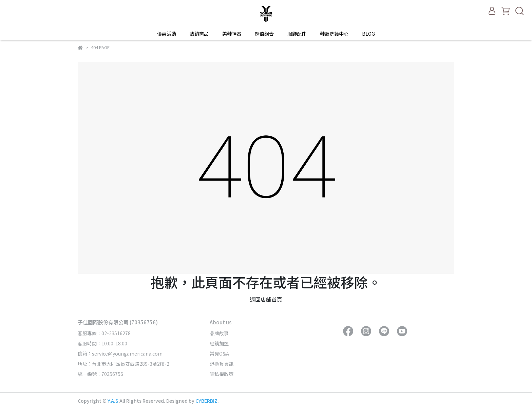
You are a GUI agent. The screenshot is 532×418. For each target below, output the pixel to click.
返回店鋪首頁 (266, 299)
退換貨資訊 (222, 364)
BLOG (368, 34)
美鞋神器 (232, 34)
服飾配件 (297, 34)
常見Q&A (219, 354)
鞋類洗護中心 (334, 34)
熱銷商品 (199, 34)
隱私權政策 (222, 374)
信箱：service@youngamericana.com (120, 354)
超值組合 (264, 34)
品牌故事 (219, 333)
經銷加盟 (219, 343)
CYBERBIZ (206, 401)
